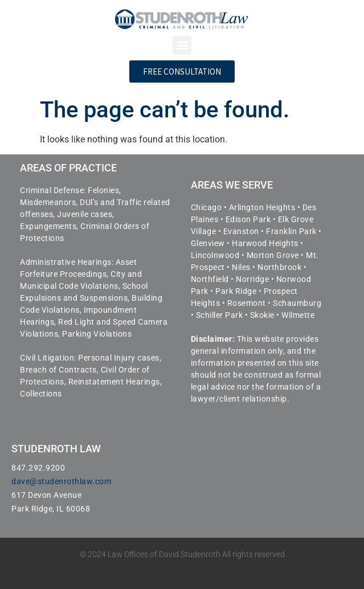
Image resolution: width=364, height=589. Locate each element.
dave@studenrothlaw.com (61, 481)
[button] (182, 45)
